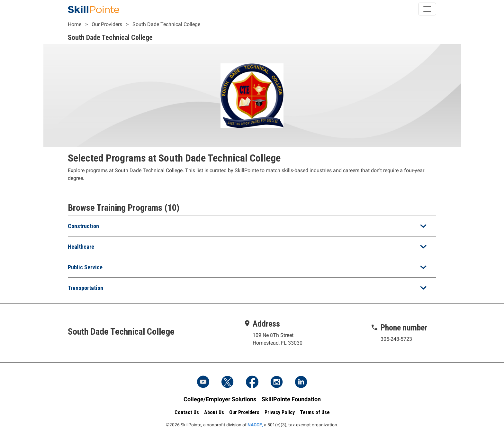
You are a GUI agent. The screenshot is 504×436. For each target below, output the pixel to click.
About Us (214, 412)
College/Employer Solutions (220, 399)
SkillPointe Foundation (291, 399)
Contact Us (187, 412)
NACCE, (255, 425)
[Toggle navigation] (427, 9)
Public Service (85, 267)
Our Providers (107, 24)
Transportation (85, 288)
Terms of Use (315, 412)
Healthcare (81, 247)
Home (75, 24)
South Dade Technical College (166, 24)
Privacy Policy (280, 412)
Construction (83, 226)
